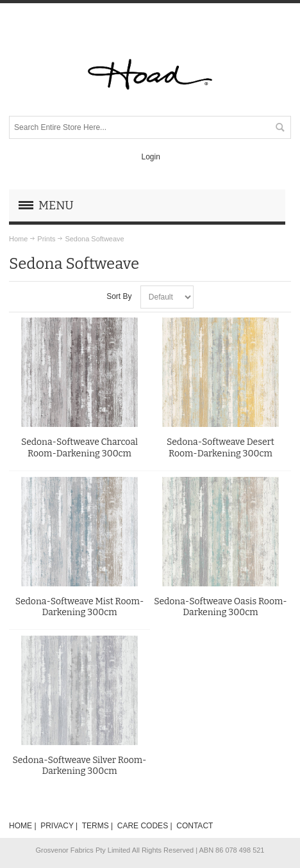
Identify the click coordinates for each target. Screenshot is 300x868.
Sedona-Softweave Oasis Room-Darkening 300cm (221, 607)
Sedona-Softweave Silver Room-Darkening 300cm (79, 766)
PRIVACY (57, 826)
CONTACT (195, 826)
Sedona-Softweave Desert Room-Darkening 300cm (221, 447)
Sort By (119, 296)
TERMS (96, 826)
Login (150, 157)
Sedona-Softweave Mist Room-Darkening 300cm (80, 607)
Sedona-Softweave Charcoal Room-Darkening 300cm (79, 447)
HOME (21, 826)
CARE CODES (143, 826)
